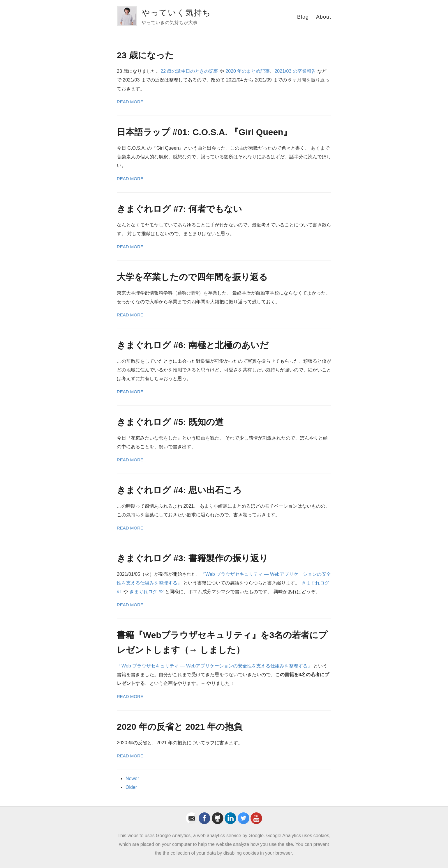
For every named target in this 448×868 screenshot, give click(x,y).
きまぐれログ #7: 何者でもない (179, 209)
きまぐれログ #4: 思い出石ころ (179, 490)
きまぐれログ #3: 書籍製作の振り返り (192, 558)
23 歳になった (145, 55)
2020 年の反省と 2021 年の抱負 (180, 727)
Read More (130, 102)
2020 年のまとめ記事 (248, 71)
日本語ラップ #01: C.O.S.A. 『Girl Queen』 (204, 132)
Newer (132, 778)
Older (131, 787)
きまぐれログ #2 (147, 592)
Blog (303, 17)
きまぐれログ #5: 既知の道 (170, 422)
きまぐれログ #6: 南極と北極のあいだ (193, 345)
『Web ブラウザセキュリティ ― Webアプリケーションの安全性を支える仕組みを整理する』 (215, 666)
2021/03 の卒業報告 (295, 71)
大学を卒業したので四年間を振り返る (192, 277)
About (324, 17)
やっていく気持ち (176, 13)
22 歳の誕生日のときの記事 (189, 71)
